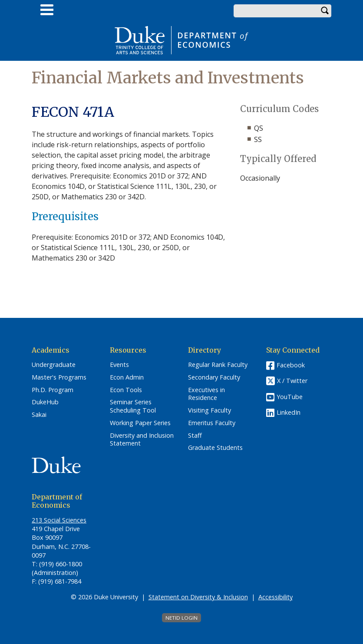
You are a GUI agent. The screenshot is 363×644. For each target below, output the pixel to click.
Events (119, 365)
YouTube (290, 397)
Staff (195, 436)
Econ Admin (127, 377)
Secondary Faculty (214, 377)
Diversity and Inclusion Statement (142, 440)
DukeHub (45, 402)
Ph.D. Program (53, 390)
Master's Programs (59, 377)
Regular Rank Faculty (218, 365)
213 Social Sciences (59, 520)
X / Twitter (292, 381)
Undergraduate (54, 365)
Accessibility (276, 597)
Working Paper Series (140, 423)
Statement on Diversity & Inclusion (198, 597)
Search (325, 11)
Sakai (39, 415)
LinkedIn (289, 412)
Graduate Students (215, 448)
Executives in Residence (206, 394)
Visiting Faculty (210, 410)
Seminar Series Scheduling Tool (133, 406)
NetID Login (181, 618)
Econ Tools (126, 390)
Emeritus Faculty (212, 423)
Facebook (291, 365)
